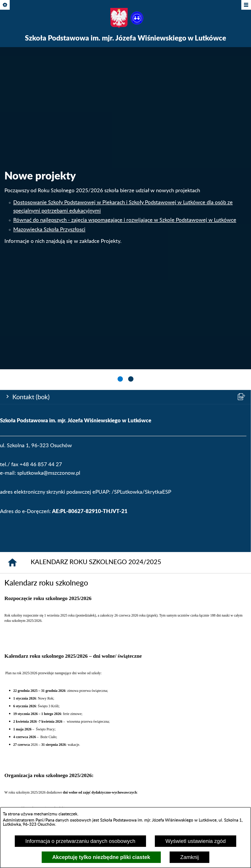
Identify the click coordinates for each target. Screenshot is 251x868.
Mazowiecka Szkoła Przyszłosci (49, 116)
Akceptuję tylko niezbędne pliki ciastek (101, 857)
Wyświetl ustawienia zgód (196, 841)
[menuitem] (32, 625)
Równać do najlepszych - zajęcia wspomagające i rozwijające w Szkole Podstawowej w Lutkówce (125, 107)
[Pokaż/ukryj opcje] (5, 5)
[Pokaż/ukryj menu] (246, 5)
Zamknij (189, 857)
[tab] (120, 152)
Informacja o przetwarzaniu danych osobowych (80, 841)
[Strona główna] (12, 335)
